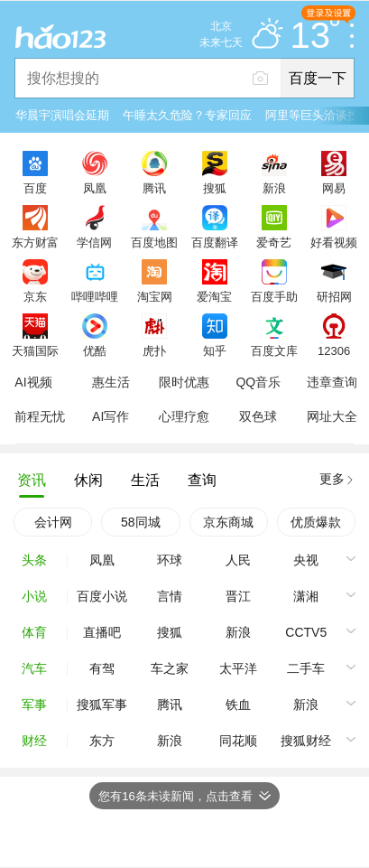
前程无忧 (40, 416)
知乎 (215, 350)
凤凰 (95, 188)
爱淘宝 (214, 296)
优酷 (95, 350)
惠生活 (111, 382)
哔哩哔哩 (95, 296)
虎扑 (154, 350)
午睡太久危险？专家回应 (187, 115)
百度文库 (274, 350)
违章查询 (332, 382)
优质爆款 (316, 522)
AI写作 (111, 416)
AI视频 (33, 382)
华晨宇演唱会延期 (62, 115)
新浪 (274, 188)
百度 (35, 188)
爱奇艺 (274, 242)
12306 (334, 350)
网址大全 (332, 416)
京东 (35, 296)
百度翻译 (215, 242)
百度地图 (154, 242)
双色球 (258, 416)
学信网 (94, 242)
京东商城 (228, 522)
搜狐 (215, 188)
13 (315, 36)
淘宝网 (155, 296)
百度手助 (274, 296)
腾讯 (154, 188)
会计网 (53, 522)
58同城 (141, 522)
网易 (334, 188)
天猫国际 (35, 350)
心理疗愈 (184, 416)
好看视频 (334, 242)
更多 (332, 479)
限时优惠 (184, 382)
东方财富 (35, 242)
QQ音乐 (258, 382)
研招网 (334, 296)
